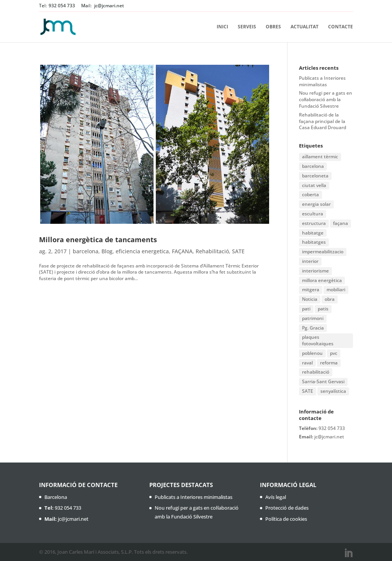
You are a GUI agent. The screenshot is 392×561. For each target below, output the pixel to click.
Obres (273, 27)
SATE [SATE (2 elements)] (308, 391)
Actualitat (305, 27)
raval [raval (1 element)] (307, 363)
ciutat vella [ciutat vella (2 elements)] (314, 185)
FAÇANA (182, 251)
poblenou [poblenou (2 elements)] (312, 353)
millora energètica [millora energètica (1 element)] (322, 280)
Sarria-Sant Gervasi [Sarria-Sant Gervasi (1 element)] (323, 381)
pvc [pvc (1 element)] (334, 353)
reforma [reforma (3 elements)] (329, 363)
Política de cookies (286, 519)
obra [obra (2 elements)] (330, 299)
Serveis (247, 27)
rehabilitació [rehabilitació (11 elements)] (316, 372)
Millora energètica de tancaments (98, 239)
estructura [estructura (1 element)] (314, 223)
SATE (238, 251)
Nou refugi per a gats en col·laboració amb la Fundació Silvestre (326, 99)
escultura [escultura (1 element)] (313, 214)
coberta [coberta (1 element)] (310, 194)
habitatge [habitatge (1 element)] (313, 233)
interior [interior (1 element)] (310, 261)
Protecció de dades (287, 508)
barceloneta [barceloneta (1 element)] (315, 176)
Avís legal (276, 497)
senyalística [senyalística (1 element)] (333, 391)
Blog (107, 251)
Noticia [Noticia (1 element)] (310, 299)
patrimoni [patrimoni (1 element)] (313, 318)
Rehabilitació (212, 251)
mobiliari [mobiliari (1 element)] (336, 290)
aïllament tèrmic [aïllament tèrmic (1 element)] (320, 157)
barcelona (86, 251)
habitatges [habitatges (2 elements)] (314, 242)
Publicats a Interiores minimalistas (322, 81)
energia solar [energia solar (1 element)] (316, 204)
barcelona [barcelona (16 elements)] (313, 166)
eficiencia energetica (142, 251)
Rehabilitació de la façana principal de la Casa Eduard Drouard (323, 121)
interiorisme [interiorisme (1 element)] (315, 271)
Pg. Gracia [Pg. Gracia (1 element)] (313, 328)
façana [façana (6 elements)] (341, 223)
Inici (222, 27)
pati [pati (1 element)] (306, 309)
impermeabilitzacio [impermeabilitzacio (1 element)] (323, 252)
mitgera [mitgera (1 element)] (311, 290)
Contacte (341, 27)
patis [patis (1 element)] (323, 309)
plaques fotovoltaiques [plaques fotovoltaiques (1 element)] (318, 340)
